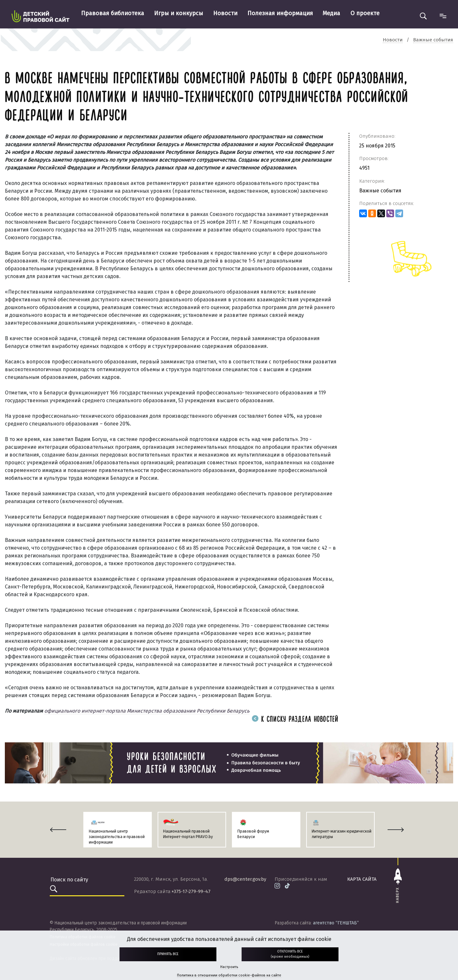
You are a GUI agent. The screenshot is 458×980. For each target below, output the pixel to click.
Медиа (331, 13)
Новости (225, 13)
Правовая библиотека (113, 13)
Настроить (229, 967)
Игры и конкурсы (179, 13)
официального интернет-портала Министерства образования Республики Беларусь (147, 711)
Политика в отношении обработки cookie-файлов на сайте (229, 975)
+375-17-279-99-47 (191, 891)
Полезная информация (280, 13)
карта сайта (362, 879)
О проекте (365, 13)
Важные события (380, 191)
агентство (336, 923)
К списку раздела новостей (295, 720)
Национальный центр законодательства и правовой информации (117, 837)
